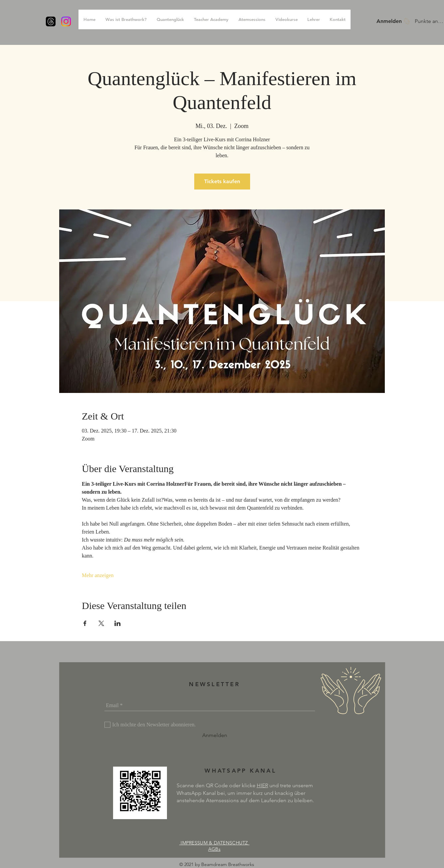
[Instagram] (66, 21)
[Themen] (51, 21)
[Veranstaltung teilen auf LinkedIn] (118, 623)
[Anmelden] (215, 735)
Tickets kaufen (222, 181)
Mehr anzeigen (98, 575)
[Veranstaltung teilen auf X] (101, 623)
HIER (262, 785)
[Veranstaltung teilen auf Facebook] (85, 623)
